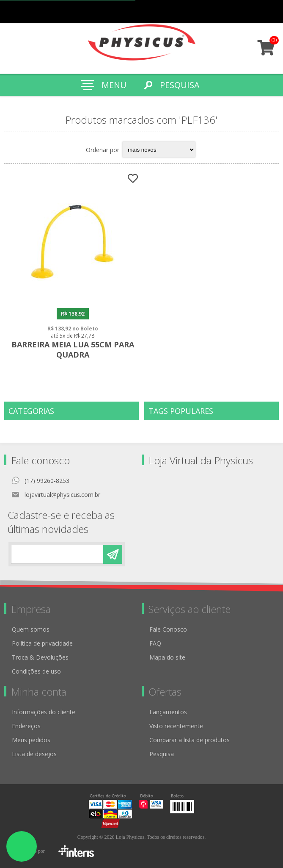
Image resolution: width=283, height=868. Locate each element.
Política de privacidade (42, 643)
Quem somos (31, 629)
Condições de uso (36, 671)
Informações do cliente (44, 712)
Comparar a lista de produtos (190, 740)
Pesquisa (162, 754)
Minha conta (254, 12)
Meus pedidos (238, 12)
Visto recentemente (176, 726)
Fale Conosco (168, 629)
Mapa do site (167, 657)
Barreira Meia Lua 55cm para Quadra (73, 349)
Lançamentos (168, 712)
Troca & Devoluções (40, 657)
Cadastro (221, 12)
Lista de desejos (34, 754)
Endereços (26, 726)
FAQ (155, 643)
